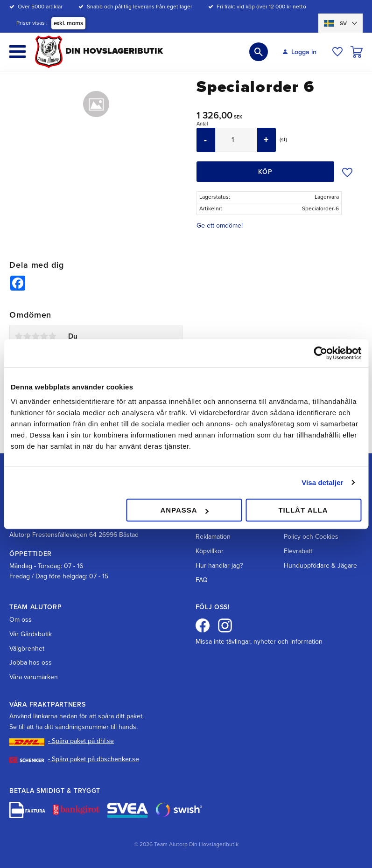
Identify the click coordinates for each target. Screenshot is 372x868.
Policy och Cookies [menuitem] (311, 537)
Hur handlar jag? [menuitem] (219, 566)
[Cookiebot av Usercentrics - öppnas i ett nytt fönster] (320, 353)
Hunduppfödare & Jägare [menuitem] (320, 566)
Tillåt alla (303, 510)
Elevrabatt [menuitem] (298, 551)
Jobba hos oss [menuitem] (31, 663)
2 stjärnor (27, 336)
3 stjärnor (35, 336)
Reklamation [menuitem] (213, 537)
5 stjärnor (52, 336)
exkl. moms (68, 23)
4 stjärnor (44, 336)
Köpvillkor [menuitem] (210, 551)
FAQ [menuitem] (202, 580)
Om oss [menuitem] (21, 620)
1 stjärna (19, 336)
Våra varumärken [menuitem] (34, 677)
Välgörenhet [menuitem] (27, 649)
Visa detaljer (322, 483)
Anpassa (184, 510)
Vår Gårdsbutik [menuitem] (31, 634)
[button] (18, 52)
